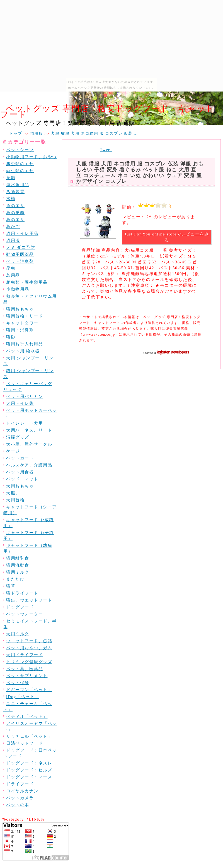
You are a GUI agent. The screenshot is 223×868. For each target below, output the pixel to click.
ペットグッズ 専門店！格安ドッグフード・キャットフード (107, 111)
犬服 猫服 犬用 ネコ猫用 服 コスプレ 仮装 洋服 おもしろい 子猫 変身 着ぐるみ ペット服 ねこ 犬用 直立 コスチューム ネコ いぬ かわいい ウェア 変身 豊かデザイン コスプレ (140, 173)
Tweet (106, 150)
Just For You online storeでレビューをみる (167, 237)
